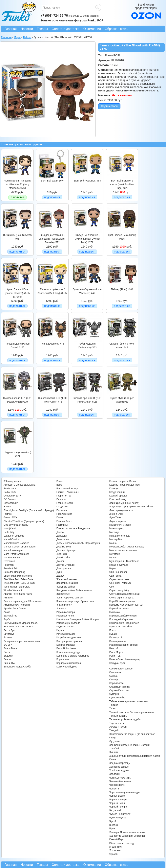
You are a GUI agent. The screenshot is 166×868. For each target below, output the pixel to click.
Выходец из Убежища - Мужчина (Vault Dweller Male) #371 (87, 239)
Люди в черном (118, 521)
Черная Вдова (117, 796)
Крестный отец (117, 499)
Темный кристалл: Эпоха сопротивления (132, 712)
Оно (112, 587)
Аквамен (8, 598)
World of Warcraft (13, 590)
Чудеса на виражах (120, 814)
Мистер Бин (116, 539)
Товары (42, 29)
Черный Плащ (117, 803)
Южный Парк (117, 839)
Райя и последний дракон (124, 645)
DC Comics (10, 499)
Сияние (114, 676)
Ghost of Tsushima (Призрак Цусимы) (24, 521)
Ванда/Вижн (10, 648)
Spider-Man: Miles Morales (18, 576)
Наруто (113, 568)
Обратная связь (116, 29)
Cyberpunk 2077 (12, 496)
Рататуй (114, 648)
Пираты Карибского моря (123, 616)
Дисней (61, 561)
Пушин (113, 634)
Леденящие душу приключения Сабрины (132, 507)
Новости (27, 29)
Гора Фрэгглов (64, 514)
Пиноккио (115, 612)
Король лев (63, 659)
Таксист (114, 705)
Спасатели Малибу (120, 687)
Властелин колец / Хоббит (18, 667)
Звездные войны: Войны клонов (74, 590)
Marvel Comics (11, 539)
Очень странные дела (121, 598)
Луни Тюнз (115, 518)
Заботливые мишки (67, 583)
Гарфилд (61, 499)
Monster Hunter (12, 558)
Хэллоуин (115, 774)
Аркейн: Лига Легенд (15, 609)
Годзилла (62, 510)
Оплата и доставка (66, 29)
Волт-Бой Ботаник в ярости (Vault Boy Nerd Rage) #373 (122, 184)
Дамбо (60, 532)
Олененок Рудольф (120, 583)
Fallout (7, 507)
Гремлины (62, 525)
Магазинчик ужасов (120, 525)
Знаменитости (64, 605)
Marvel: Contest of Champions (20, 547)
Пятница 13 (116, 638)
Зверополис (63, 594)
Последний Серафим (121, 619)
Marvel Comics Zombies (16, 543)
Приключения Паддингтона (124, 623)
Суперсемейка (117, 698)
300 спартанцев (12, 481)
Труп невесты (117, 723)
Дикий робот (63, 558)
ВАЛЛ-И (8, 645)
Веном (7, 659)
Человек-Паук (117, 785)
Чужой (113, 821)
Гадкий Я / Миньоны (68, 492)
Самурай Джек (117, 663)
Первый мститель (119, 609)
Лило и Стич (116, 514)
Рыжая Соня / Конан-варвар (125, 659)
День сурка (63, 539)
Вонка (60, 481)
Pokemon (9, 565)
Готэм (60, 518)
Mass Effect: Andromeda (17, 554)
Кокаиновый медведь (68, 652)
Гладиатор (62, 507)
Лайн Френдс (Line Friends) (124, 503)
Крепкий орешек (118, 496)
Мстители (115, 554)
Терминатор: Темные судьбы (125, 719)
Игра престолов (65, 616)
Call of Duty (10, 492)
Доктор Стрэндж (65, 565)
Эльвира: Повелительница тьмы (127, 832)
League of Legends (14, 536)
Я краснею (115, 850)
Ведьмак (8, 656)
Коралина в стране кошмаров (73, 656)
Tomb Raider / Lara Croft (17, 587)
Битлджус (9, 634)
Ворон (60, 485)
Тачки (112, 709)
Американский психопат (17, 605)
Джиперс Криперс (66, 550)
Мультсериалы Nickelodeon (124, 561)
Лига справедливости (121, 510)
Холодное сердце (119, 767)
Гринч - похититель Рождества (73, 528)
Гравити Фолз (64, 521)
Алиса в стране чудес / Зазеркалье (23, 601)
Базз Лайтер (10, 616)
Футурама (115, 741)
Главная (11, 29)
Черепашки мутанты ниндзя (125, 792)
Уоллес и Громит (119, 727)
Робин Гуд (115, 656)
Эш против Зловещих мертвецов (127, 836)
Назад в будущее (119, 565)
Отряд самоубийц (119, 590)
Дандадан (62, 536)
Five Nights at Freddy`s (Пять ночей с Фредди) (29, 510)
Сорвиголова (116, 683)
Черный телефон (119, 807)
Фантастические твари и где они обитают (132, 734)
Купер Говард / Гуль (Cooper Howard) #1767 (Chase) (18, 293)
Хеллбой (114, 749)
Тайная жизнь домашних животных (129, 701)
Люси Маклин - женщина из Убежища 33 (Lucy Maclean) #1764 (17, 184)
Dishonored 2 (11, 503)
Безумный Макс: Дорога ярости (21, 623)
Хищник (114, 752)
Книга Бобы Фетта (66, 648)
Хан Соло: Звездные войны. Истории (130, 745)
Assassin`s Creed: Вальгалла (19, 485)
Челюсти (114, 789)
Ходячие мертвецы (120, 763)
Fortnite (8, 514)
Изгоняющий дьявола (68, 623)
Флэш (112, 738)
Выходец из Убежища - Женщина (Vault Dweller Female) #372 (52, 239)
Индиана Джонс (65, 627)
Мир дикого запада (120, 536)
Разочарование (118, 641)
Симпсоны (115, 672)
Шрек (112, 829)
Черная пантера (118, 800)
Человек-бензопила (120, 781)
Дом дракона (64, 568)
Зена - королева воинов (70, 598)
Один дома (115, 576)
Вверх (7, 652)
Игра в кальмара (66, 612)
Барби (7, 619)
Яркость (114, 854)
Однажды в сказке (119, 579)
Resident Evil (10, 568)
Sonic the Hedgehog (14, 572)
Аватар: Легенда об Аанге (18, 594)
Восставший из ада (67, 489)
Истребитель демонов (69, 638)
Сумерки (114, 694)
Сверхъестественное (121, 669)
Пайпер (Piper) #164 (122, 289)
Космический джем (67, 667)
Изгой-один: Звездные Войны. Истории (78, 619)
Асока (7, 612)
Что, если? (115, 810)
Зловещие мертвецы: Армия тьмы (75, 601)
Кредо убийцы (117, 492)
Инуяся (60, 630)
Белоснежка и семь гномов (18, 627)
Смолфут (114, 680)
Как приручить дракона (69, 641)
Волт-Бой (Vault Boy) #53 (87, 181)
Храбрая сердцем (119, 770)
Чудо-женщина (117, 818)
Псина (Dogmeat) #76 (52, 344)
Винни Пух (9, 663)
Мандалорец (116, 528)
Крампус (114, 489)
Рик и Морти (116, 652)
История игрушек (66, 634)
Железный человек (67, 579)
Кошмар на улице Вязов (123, 481)
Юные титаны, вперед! (122, 843)
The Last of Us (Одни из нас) (19, 583)
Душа (60, 572)
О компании (92, 29)
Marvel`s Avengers (13, 550)
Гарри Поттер (64, 496)
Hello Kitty (9, 532)
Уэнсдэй (114, 730)
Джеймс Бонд (64, 547)
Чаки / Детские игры (120, 778)
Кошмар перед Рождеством (124, 485)
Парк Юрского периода (122, 601)
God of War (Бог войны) (16, 525)
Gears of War (11, 518)
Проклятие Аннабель (121, 627)
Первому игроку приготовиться (126, 605)
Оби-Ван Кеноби (118, 572)
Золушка (61, 609)
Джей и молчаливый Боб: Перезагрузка (78, 543)
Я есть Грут (116, 847)
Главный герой (65, 503)
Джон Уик (62, 554)
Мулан (113, 558)
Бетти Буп (9, 630)
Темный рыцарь (118, 716)
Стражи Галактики (119, 690)
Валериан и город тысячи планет (22, 641)
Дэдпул (60, 576)
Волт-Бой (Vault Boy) (52, 181)
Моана (113, 543)
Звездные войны (66, 587)
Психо (113, 630)
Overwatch (9, 561)
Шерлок (114, 825)
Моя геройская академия (123, 550)
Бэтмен (8, 638)
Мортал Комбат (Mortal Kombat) (127, 547)
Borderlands (10, 489)
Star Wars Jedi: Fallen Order (19, 579)
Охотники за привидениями (124, 594)
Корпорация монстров (69, 663)
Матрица (114, 532)
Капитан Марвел (66, 645)
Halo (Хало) (10, 528)
